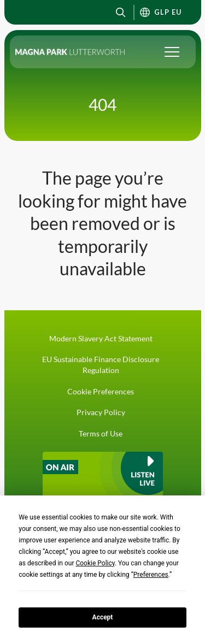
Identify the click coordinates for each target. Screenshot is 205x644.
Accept (103, 617)
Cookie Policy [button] (95, 563)
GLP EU (168, 12)
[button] (121, 12)
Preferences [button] (151, 575)
